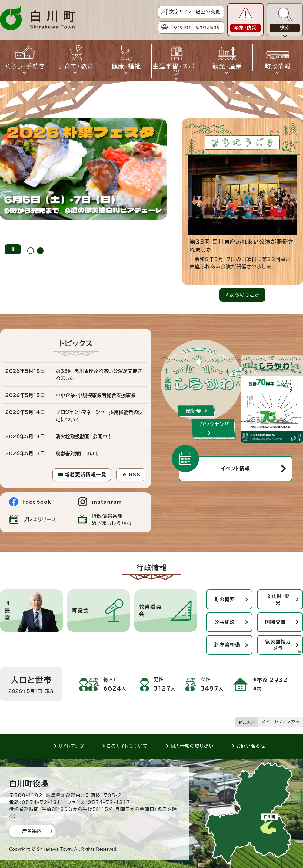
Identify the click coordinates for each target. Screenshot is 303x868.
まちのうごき (245, 295)
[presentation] (31, 250)
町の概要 (225, 599)
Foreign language (195, 27)
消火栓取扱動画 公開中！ (84, 436)
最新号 (194, 411)
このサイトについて (127, 746)
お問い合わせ (251, 746)
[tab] (31, 250)
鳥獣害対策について (78, 453)
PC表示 (247, 722)
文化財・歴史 (278, 599)
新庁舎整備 (227, 645)
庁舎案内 (32, 831)
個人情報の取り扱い (192, 746)
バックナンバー (215, 429)
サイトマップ (71, 746)
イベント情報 (236, 469)
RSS (135, 475)
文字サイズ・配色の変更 (195, 12)
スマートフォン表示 (281, 721)
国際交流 (276, 622)
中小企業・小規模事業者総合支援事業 (96, 395)
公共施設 (225, 622)
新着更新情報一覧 (86, 475)
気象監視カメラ (283, 646)
